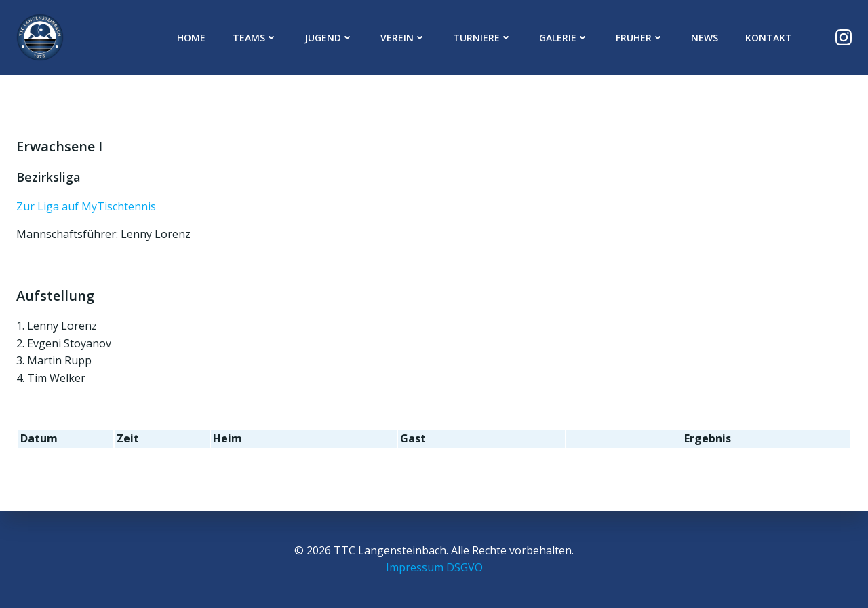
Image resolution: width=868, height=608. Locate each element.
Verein (403, 38)
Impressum (415, 567)
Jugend (329, 38)
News (705, 38)
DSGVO (465, 567)
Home (191, 38)
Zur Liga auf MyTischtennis (86, 206)
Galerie (564, 38)
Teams (255, 38)
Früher (640, 38)
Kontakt (769, 38)
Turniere (482, 38)
